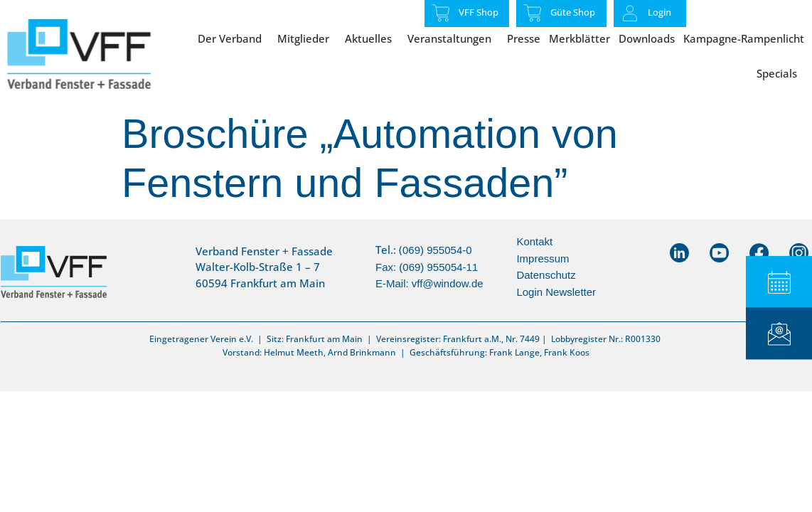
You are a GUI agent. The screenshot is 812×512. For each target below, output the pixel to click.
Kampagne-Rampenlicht (744, 38)
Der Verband (233, 38)
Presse (524, 38)
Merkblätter (579, 38)
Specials (780, 73)
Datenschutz (546, 275)
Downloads (647, 38)
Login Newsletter (556, 292)
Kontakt (534, 241)
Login (659, 12)
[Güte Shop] (533, 13)
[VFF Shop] (441, 13)
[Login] (630, 14)
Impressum (543, 258)
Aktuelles (372, 38)
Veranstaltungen (453, 38)
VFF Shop (479, 12)
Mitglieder (307, 38)
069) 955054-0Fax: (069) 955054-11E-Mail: (427, 267)
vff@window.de (448, 283)
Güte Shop (573, 12)
